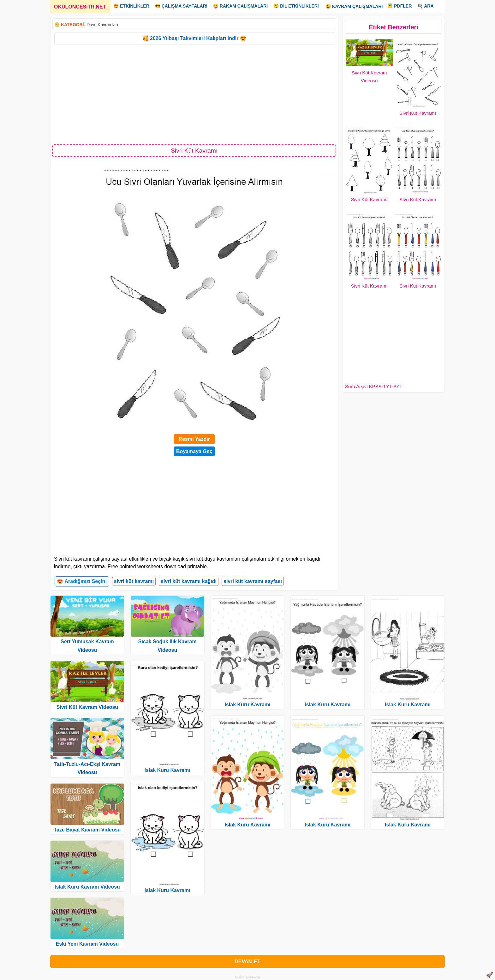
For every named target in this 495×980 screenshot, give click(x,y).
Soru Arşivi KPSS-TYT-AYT (374, 386)
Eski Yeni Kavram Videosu (87, 944)
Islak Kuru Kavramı (167, 770)
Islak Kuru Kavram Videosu (87, 887)
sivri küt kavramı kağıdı (189, 581)
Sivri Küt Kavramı (418, 113)
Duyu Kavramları (102, 25)
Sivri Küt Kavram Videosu (87, 707)
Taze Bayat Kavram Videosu (87, 830)
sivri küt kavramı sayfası (253, 581)
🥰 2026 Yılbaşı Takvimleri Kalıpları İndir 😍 (194, 38)
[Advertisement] (194, 94)
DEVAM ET (247, 962)
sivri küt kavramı (134, 581)
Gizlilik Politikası (248, 977)
